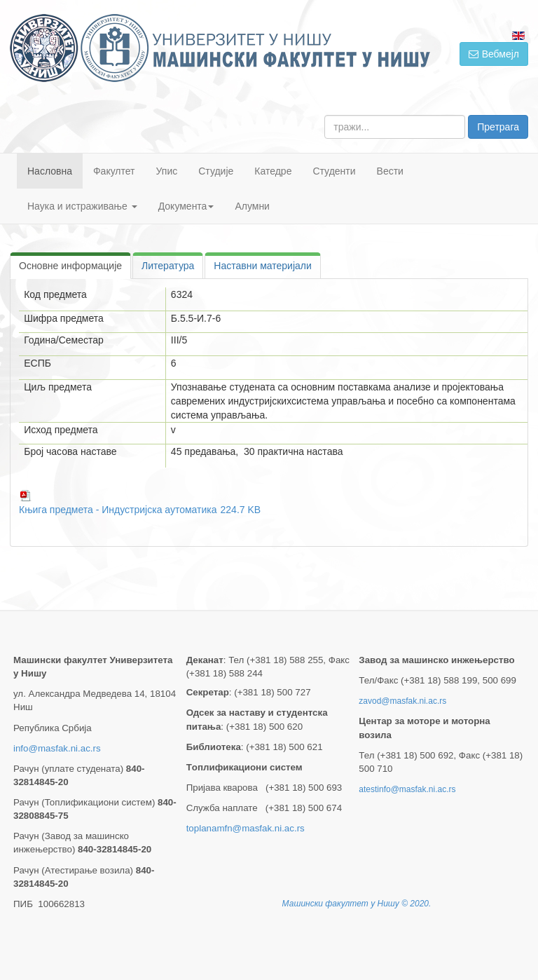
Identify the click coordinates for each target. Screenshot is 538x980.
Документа (186, 206)
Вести (390, 171)
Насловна (50, 171)
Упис (167, 171)
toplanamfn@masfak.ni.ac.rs (246, 828)
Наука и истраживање (82, 206)
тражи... (325, 115)
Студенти (334, 171)
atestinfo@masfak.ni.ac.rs (407, 789)
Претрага (498, 127)
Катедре (273, 171)
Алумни (252, 206)
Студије (216, 171)
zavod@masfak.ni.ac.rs (402, 701)
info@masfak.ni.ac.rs (57, 748)
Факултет (114, 171)
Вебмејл (494, 54)
